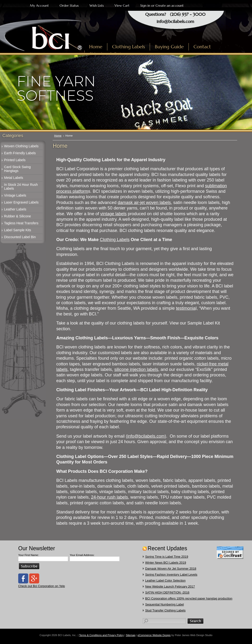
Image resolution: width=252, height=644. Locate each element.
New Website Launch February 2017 (170, 586)
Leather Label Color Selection (165, 581)
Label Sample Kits (18, 230)
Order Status (69, 6)
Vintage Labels (15, 195)
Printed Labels (15, 160)
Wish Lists (97, 6)
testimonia (186, 308)
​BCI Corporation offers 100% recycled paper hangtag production (189, 598)
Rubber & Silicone (17, 216)
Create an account (169, 6)
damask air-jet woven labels (144, 203)
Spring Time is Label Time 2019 (167, 557)
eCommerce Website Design (154, 635)
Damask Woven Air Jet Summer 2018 (171, 569)
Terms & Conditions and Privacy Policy (101, 635)
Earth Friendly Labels (20, 153)
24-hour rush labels (109, 497)
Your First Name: (29, 555)
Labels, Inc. (44, 35)
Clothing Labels (115, 240)
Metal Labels (14, 178)
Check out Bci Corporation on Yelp (42, 586)
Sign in (145, 6)
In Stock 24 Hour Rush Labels (21, 187)
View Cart (122, 6)
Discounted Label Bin (20, 237)
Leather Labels (15, 209)
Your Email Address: (82, 555)
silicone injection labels (136, 369)
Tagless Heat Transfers (21, 223)
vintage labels (113, 214)
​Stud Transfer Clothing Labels (165, 610)
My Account (39, 6)
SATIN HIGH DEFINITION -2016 (167, 592)
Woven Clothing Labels (21, 146)
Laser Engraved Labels (21, 202)
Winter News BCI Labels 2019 (166, 563)
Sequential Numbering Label (165, 604)
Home (58, 136)
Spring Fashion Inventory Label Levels (171, 575)
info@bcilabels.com (175, 21)
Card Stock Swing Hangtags (17, 169)
